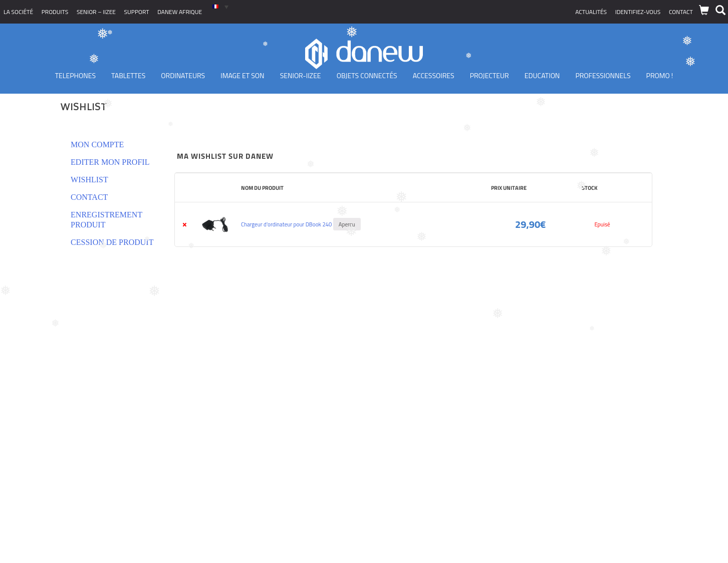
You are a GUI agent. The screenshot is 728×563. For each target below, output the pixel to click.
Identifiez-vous (638, 12)
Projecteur (490, 75)
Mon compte (97, 145)
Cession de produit (112, 242)
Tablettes (128, 75)
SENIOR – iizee (96, 12)
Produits (55, 12)
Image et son (242, 75)
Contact (681, 12)
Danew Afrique (180, 12)
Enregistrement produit (106, 220)
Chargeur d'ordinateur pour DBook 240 (286, 224)
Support (137, 12)
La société (18, 12)
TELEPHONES (75, 75)
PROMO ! (660, 75)
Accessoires (434, 75)
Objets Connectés (367, 75)
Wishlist (89, 180)
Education (542, 75)
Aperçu (347, 224)
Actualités (591, 12)
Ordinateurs (183, 75)
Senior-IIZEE (301, 75)
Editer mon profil (110, 162)
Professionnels (603, 75)
